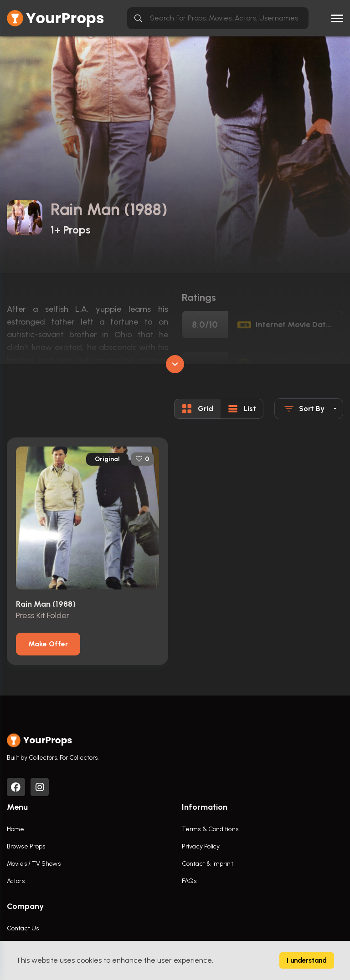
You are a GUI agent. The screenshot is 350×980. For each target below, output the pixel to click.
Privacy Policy (201, 847)
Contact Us (23, 929)
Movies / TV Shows (34, 864)
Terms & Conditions (210, 830)
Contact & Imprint (208, 864)
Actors (16, 881)
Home (15, 830)
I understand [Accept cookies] (307, 960)
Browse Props (26, 847)
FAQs (189, 881)
